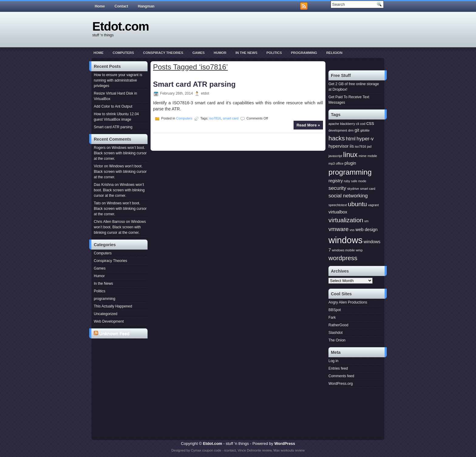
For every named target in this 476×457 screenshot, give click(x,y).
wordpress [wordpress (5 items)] (343, 258)
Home (100, 6)
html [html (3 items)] (351, 139)
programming (304, 53)
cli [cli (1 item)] (358, 124)
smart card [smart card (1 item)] (368, 189)
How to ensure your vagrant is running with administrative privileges (118, 80)
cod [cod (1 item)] (363, 124)
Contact (121, 6)
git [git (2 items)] (357, 130)
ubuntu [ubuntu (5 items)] (357, 204)
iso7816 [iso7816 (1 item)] (360, 146)
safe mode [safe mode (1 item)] (359, 181)
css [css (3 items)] (370, 123)
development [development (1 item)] (338, 130)
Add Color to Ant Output (113, 106)
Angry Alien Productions (348, 302)
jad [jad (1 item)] (369, 146)
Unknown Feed (114, 334)
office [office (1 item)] (340, 163)
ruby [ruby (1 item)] (347, 181)
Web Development (109, 321)
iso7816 (215, 118)
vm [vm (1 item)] (366, 221)
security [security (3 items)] (337, 188)
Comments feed (341, 376)
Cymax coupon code (206, 450)
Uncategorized (105, 314)
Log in (333, 361)
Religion (334, 53)
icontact (230, 450)
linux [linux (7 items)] (350, 155)
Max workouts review (289, 450)
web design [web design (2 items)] (367, 230)
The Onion (337, 340)
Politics (274, 53)
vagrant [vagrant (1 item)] (373, 205)
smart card (231, 118)
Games (199, 53)
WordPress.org (341, 384)
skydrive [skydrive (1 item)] (353, 189)
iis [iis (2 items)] (352, 146)
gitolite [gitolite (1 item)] (365, 130)
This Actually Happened (113, 306)
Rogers (100, 148)
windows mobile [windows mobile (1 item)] (343, 250)
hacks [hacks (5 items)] (337, 138)
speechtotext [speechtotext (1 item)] (338, 205)
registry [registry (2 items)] (336, 181)
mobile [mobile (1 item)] (372, 156)
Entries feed (338, 368)
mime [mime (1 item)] (362, 156)
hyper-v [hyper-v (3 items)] (365, 139)
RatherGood (338, 325)
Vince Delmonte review (255, 450)
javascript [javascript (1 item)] (335, 156)
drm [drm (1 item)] (351, 130)
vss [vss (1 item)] (352, 230)
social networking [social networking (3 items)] (348, 196)
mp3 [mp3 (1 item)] (332, 163)
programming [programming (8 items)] (350, 172)
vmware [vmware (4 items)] (338, 229)
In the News (246, 53)
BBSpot (335, 310)
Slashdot (336, 333)
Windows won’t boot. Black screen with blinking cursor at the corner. (120, 153)
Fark (332, 318)
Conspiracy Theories (163, 53)
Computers (123, 53)
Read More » (308, 125)
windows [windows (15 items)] (345, 240)
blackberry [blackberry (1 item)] (347, 124)
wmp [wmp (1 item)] (359, 250)
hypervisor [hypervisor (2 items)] (338, 146)
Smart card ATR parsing (113, 127)
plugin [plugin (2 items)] (350, 163)
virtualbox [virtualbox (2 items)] (338, 212)
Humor (220, 53)
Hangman (146, 6)
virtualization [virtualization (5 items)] (346, 220)
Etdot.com (121, 26)
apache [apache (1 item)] (334, 124)
